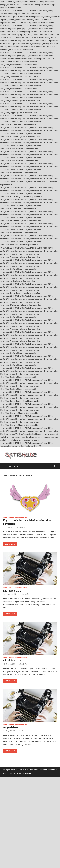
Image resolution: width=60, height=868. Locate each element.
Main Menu (14, 466)
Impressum (34, 770)
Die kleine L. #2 (12, 591)
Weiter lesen (10, 544)
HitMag (28, 773)
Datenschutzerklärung (48, 770)
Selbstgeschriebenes (18, 517)
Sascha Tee (22, 527)
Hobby (6, 517)
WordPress (17, 773)
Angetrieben (10, 727)
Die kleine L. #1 (12, 660)
